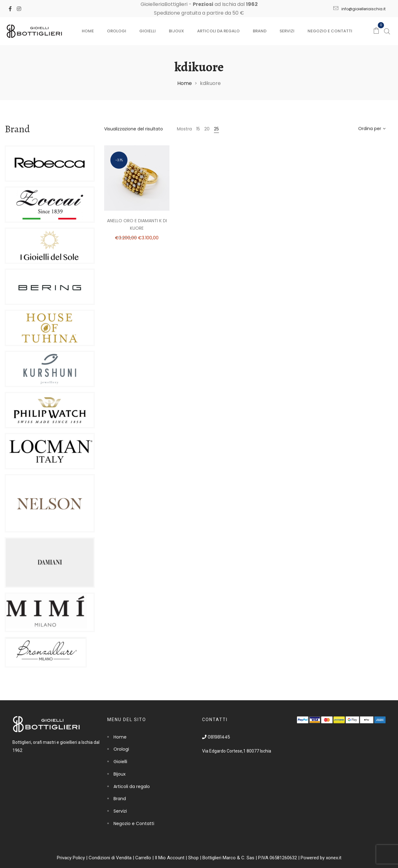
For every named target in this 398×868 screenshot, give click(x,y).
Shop (193, 858)
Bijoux (176, 31)
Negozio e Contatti (330, 31)
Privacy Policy (71, 858)
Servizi (287, 31)
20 (207, 129)
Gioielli (148, 31)
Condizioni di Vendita (110, 858)
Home (88, 31)
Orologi (117, 31)
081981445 (216, 737)
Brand (260, 31)
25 (216, 129)
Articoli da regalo (218, 31)
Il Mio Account (170, 858)
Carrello (143, 858)
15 (198, 129)
